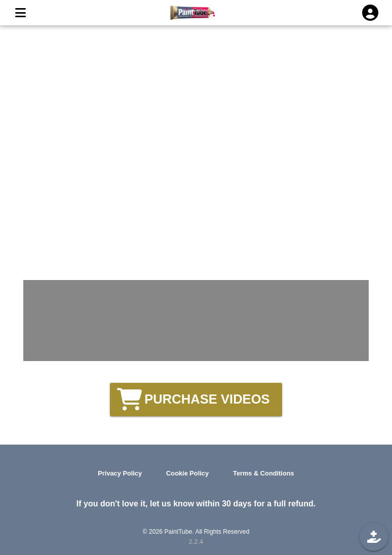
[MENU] (20, 13)
